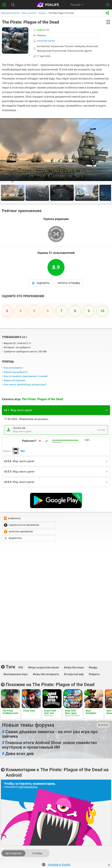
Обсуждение (13, 853)
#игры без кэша (74, 667)
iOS (47, 30)
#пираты (94, 674)
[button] (109, 122)
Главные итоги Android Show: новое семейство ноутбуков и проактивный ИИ (49, 745)
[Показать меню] (4, 5)
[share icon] (107, 13)
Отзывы (37, 853)
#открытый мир (74, 674)
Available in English (59, 865)
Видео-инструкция (14, 380)
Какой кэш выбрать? (16, 372)
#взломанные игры (16, 674)
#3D (21, 667)
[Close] (109, 865)
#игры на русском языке (43, 667)
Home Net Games (46, 41)
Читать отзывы (69, 283)
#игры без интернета (46, 674)
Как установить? (13, 368)
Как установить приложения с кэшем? (26, 376)
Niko (23, 451)
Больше (103, 725)
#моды (93, 667)
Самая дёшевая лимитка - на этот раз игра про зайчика (50, 734)
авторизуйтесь (28, 787)
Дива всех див (18, 754)
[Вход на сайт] (108, 5)
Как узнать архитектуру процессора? (25, 384)
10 (102, 311)
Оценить (41, 283)
